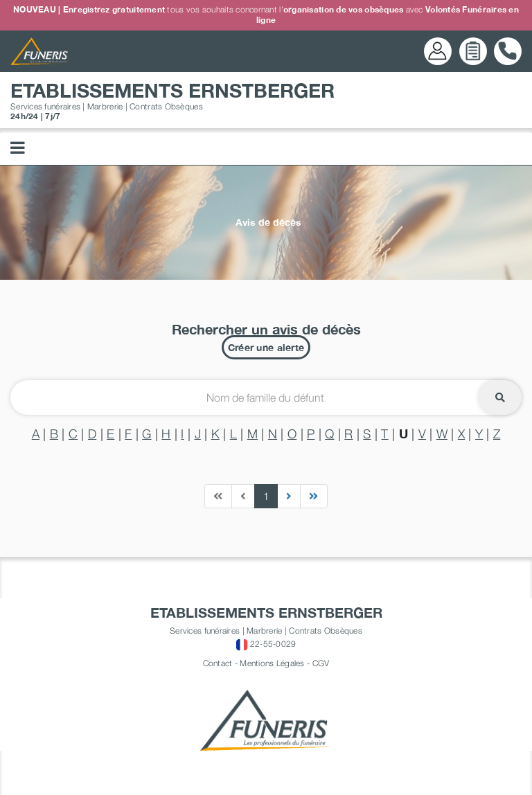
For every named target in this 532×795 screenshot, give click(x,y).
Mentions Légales (272, 663)
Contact (218, 663)
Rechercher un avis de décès (266, 329)
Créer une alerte (266, 347)
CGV (321, 663)
